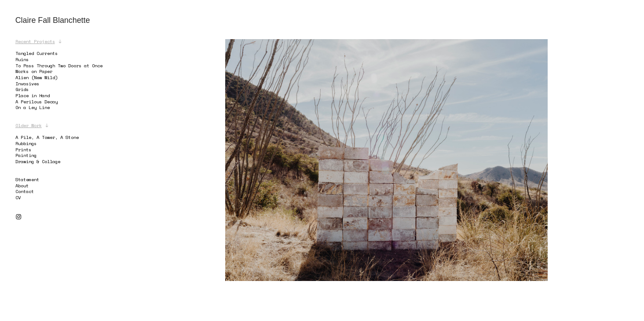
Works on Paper (34, 71)
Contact (25, 191)
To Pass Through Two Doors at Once (59, 66)
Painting (26, 155)
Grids (22, 89)
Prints (23, 150)
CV (18, 197)
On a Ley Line (33, 107)
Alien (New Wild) (37, 77)
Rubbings (26, 143)
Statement (27, 179)
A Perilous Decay (37, 102)
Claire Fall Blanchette (53, 20)
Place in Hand (34, 95)
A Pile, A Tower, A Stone (47, 137)
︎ (18, 217)
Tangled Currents (37, 53)
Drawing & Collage (38, 161)
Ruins (22, 59)
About (22, 186)
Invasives (27, 84)
